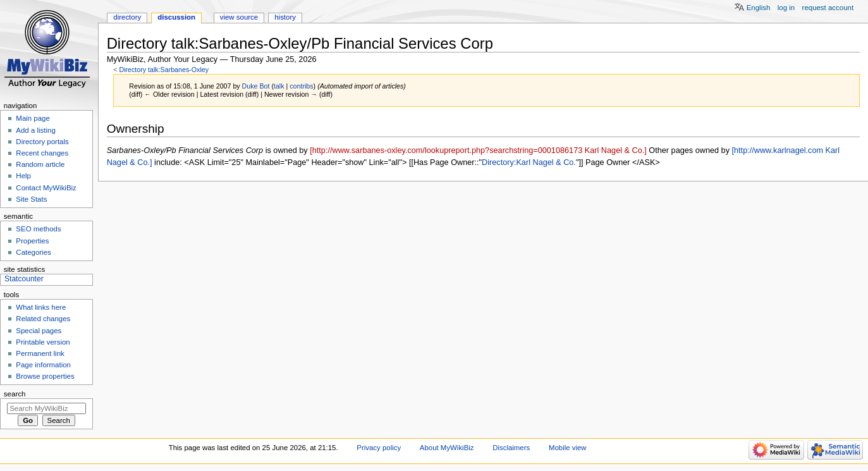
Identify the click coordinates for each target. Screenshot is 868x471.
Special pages (39, 331)
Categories (33, 252)
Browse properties (45, 376)
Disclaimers (511, 448)
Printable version (43, 342)
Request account (828, 8)
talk (279, 86)
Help (23, 176)
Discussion (176, 17)
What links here (41, 307)
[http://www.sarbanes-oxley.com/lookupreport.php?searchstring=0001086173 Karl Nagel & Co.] (478, 150)
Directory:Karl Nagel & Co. (529, 162)
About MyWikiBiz (447, 448)
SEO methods (38, 229)
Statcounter (24, 279)
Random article (40, 164)
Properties (32, 241)
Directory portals (42, 142)
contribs (301, 86)
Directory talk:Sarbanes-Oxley (164, 70)
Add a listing (35, 130)
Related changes (43, 319)
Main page (33, 118)
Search (15, 394)
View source (239, 17)
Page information (43, 365)
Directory (127, 17)
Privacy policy (379, 448)
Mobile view (568, 448)
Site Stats (31, 199)
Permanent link (40, 353)
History (285, 17)
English (759, 8)
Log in (786, 8)
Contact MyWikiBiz (46, 188)
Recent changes (42, 153)
